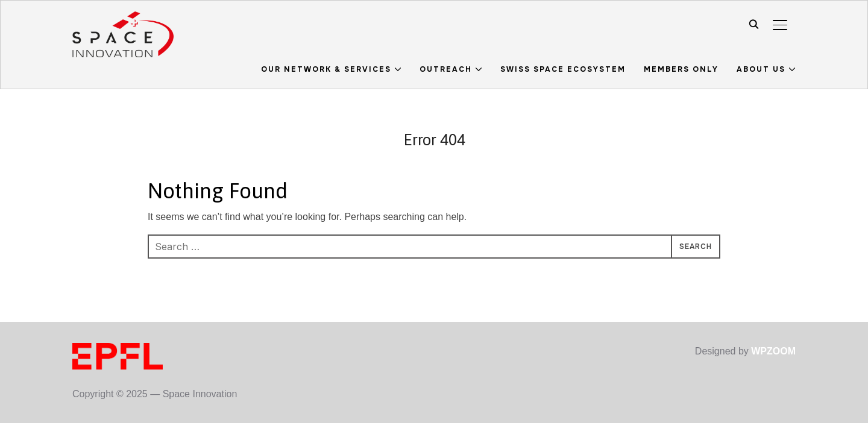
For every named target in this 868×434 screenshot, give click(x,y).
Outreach (446, 69)
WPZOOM (773, 351)
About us (761, 69)
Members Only (681, 69)
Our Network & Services (326, 69)
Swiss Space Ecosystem (563, 69)
